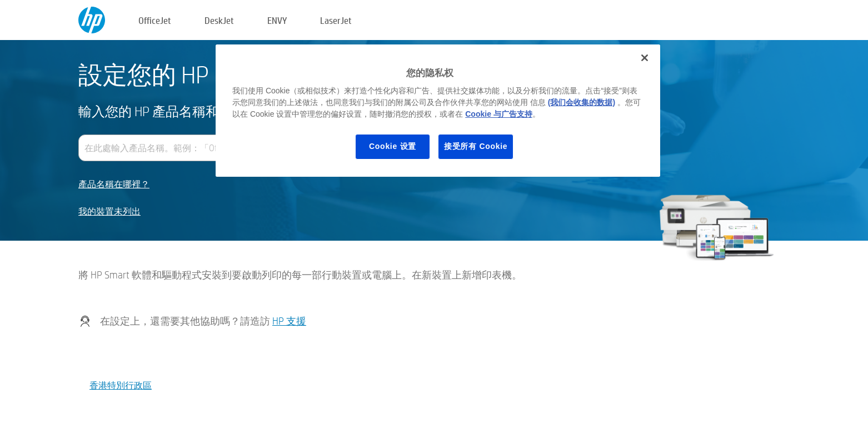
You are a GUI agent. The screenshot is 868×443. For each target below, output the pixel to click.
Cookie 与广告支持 (499, 114)
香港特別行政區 (121, 385)
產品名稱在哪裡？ (114, 184)
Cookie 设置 (393, 146)
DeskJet (219, 20)
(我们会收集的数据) (582, 102)
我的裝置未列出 (109, 211)
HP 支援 (289, 321)
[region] (438, 111)
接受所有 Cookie (476, 146)
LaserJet (336, 20)
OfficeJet (155, 20)
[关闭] (645, 58)
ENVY (277, 20)
